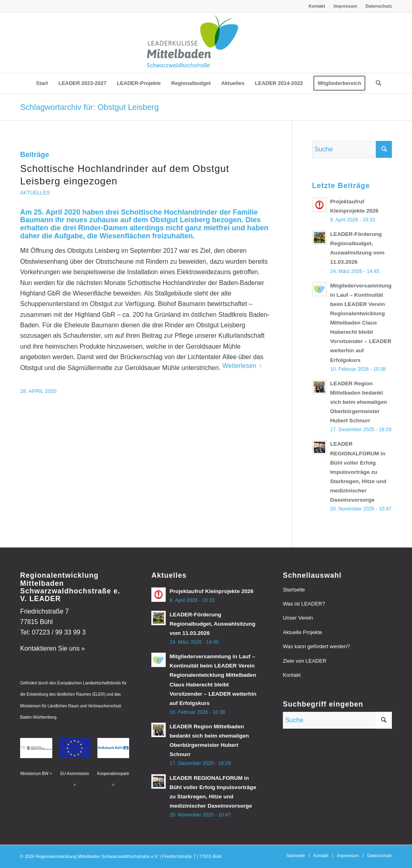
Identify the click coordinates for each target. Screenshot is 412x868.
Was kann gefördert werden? (316, 646)
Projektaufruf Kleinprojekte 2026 (211, 591)
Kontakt (317, 6)
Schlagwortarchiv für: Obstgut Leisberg (90, 107)
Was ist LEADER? (304, 604)
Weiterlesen (243, 366)
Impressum (345, 6)
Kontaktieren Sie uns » (53, 648)
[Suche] (376, 83)
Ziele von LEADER (305, 661)
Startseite (294, 590)
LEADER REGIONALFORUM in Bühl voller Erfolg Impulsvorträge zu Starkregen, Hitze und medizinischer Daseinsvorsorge (358, 472)
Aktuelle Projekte (303, 632)
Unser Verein (298, 618)
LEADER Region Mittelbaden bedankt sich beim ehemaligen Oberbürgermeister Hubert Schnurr (359, 402)
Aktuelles (35, 193)
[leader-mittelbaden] (206, 43)
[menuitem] (317, 6)
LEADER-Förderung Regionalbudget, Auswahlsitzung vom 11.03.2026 (212, 624)
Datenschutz (379, 6)
